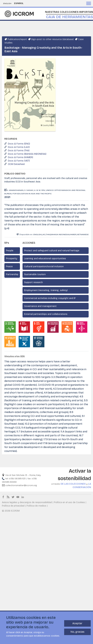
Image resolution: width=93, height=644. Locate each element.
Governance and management (40, 306)
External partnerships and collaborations (46, 314)
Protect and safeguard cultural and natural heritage (52, 251)
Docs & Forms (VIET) (19, 161)
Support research (33, 282)
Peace (9, 266)
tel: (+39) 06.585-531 (15, 479)
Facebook (3, 497)
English (7, 3)
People (10, 251)
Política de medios (36, 506)
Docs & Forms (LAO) (19, 147)
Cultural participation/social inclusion (44, 266)
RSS (8, 497)
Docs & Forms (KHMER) (20, 157)
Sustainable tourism (35, 274)
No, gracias (77, 632)
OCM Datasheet (16, 164)
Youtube (18, 497)
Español (19, 3)
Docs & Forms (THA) (19, 151)
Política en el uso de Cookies (69, 502)
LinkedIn (23, 497)
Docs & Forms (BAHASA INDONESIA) (27, 154)
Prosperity (12, 259)
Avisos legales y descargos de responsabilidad (27, 502)
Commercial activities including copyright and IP (50, 298)
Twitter (13, 497)
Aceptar (77, 624)
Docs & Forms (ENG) (19, 144)
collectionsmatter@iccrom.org (21, 485)
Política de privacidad (13, 506)
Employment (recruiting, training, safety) (46, 290)
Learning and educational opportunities (45, 259)
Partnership (12, 274)
